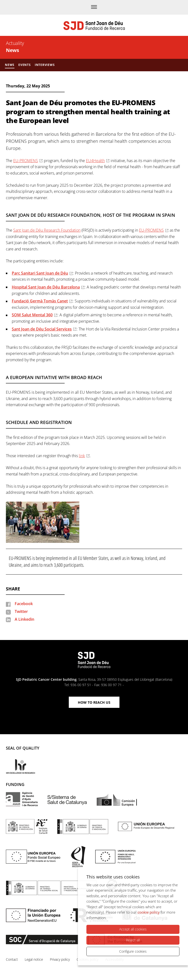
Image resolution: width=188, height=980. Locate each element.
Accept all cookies (133, 929)
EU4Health (95, 161)
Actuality (15, 43)
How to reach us (94, 702)
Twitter (21, 611)
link (82, 456)
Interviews (45, 65)
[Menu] (94, 7)
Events (25, 65)
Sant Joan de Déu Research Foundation (47, 230)
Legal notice (34, 959)
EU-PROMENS (26, 161)
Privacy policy (60, 959)
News (12, 50)
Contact (12, 959)
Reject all (133, 940)
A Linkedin (24, 619)
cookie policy (149, 912)
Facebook (24, 604)
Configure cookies (133, 951)
